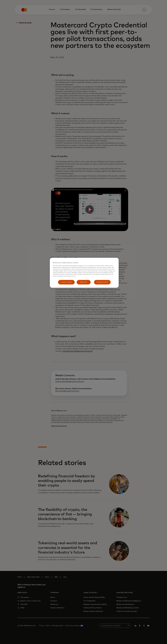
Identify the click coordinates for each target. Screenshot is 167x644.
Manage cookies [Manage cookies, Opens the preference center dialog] (102, 282)
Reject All (84, 282)
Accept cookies (66, 282)
